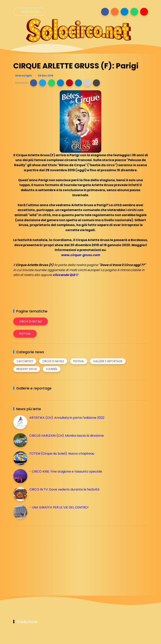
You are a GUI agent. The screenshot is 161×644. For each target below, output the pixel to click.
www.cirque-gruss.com (80, 255)
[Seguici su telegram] (125, 12)
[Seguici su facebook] (105, 12)
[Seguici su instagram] (115, 12)
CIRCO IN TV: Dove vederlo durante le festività (64, 489)
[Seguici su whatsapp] (134, 12)
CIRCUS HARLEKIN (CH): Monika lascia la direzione (67, 436)
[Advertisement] (43, 556)
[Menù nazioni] (29, 12)
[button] (34, 83)
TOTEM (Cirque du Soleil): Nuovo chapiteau (62, 454)
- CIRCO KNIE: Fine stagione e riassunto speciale (66, 471)
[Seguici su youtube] (144, 12)
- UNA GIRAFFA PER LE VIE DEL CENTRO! (59, 507)
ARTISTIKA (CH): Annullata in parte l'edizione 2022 (67, 418)
